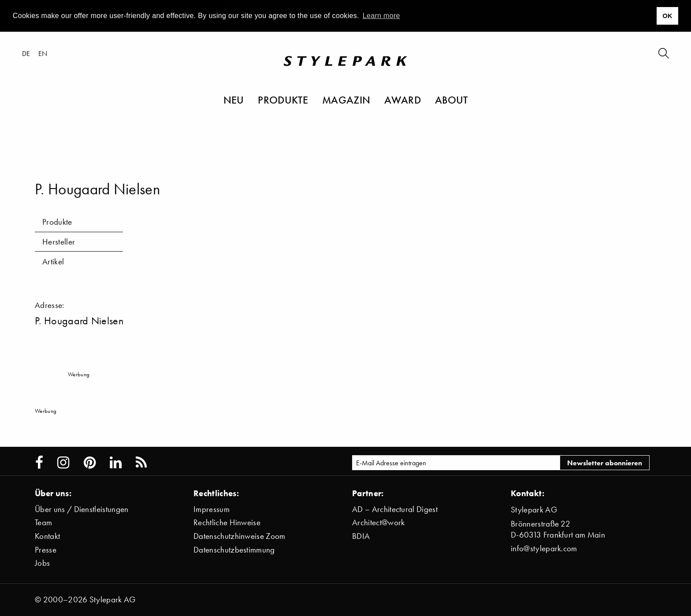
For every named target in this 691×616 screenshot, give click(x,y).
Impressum (212, 509)
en (43, 53)
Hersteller (59, 242)
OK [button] (667, 16)
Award (403, 100)
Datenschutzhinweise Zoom (240, 536)
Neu (234, 100)
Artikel (53, 262)
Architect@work (378, 522)
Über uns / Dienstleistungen (82, 509)
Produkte (283, 100)
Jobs (42, 563)
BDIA (361, 536)
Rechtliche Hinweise (227, 522)
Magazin (346, 100)
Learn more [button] (381, 16)
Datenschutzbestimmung (234, 550)
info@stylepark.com (544, 548)
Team (43, 522)
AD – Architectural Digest (395, 509)
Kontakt (47, 536)
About (451, 100)
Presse (46, 550)
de (26, 53)
